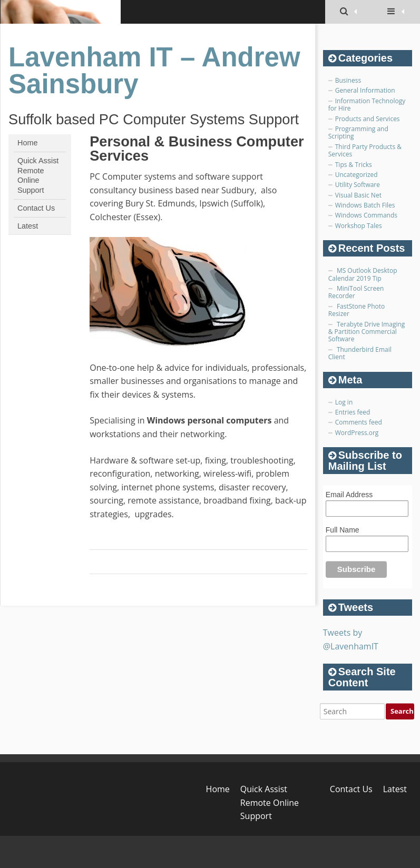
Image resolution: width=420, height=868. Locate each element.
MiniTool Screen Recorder (356, 292)
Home (27, 143)
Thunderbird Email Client (360, 353)
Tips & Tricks (354, 165)
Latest (28, 226)
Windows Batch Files (365, 205)
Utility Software (358, 185)
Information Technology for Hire (367, 105)
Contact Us (36, 208)
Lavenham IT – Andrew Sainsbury (154, 71)
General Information (365, 90)
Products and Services (368, 119)
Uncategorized (356, 175)
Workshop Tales (359, 226)
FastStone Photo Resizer (357, 310)
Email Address (349, 495)
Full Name (343, 530)
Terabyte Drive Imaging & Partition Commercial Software (367, 332)
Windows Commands (366, 215)
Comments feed (359, 422)
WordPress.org (357, 433)
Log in (344, 402)
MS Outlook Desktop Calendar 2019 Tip (363, 274)
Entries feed (353, 412)
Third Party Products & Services (365, 150)
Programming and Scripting (358, 132)
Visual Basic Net (358, 195)
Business (348, 80)
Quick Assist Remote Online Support (38, 175)
